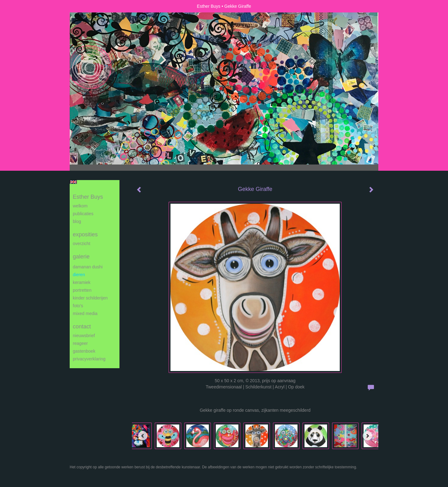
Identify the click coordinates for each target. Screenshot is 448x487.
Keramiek (82, 282)
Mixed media (85, 313)
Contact (82, 327)
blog (77, 221)
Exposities (85, 234)
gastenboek (84, 351)
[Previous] (143, 436)
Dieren (79, 275)
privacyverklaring (89, 359)
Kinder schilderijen (90, 298)
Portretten (82, 290)
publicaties (83, 214)
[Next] (367, 436)
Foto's (78, 306)
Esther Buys (209, 6)
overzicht (82, 243)
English (73, 182)
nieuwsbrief (84, 336)
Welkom (80, 206)
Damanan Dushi (88, 267)
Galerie (81, 257)
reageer (80, 343)
